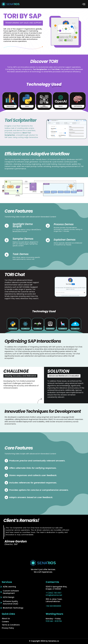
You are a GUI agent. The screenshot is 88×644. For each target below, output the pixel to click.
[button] (84, 4)
